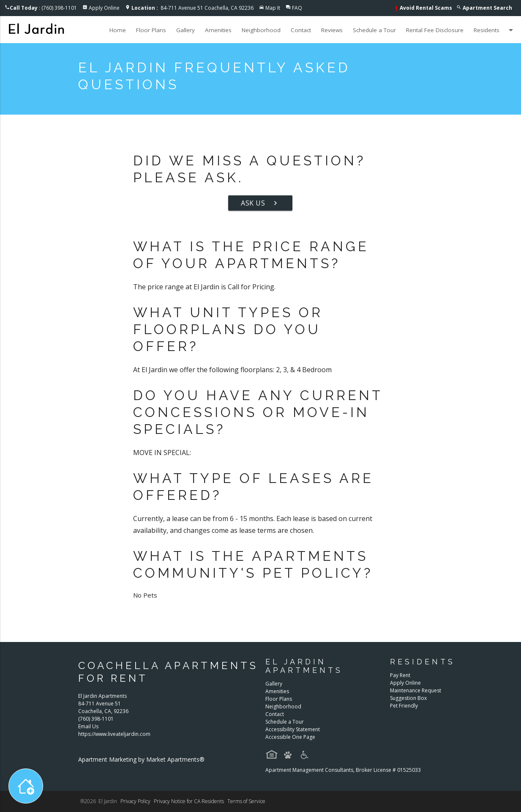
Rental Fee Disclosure (435, 30)
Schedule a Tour (374, 30)
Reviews (332, 30)
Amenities (218, 30)
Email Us (88, 726)
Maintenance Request (416, 690)
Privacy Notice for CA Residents (189, 801)
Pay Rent (400, 675)
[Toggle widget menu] (26, 786)
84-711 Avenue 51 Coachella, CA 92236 (192, 8)
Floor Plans (151, 30)
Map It (273, 8)
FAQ (297, 8)
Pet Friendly (404, 706)
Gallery (185, 30)
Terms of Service (246, 801)
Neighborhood (261, 30)
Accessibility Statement (293, 729)
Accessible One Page (290, 737)
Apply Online (104, 8)
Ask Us (260, 203)
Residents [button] (495, 30)
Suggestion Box (408, 698)
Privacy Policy (135, 801)
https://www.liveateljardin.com (114, 734)
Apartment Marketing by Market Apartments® (141, 759)
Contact (301, 30)
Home (118, 30)
